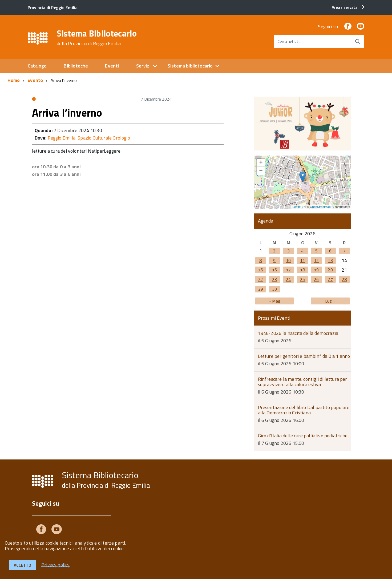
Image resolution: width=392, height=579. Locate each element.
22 (261, 279)
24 (288, 279)
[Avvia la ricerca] (358, 42)
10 (288, 260)
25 (302, 279)
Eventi (112, 66)
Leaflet (297, 207)
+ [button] (261, 163)
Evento (35, 80)
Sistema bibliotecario (190, 66)
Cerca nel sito (289, 41)
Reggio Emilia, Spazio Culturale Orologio (89, 138)
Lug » (330, 301)
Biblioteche (76, 66)
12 (316, 260)
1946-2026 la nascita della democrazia (298, 333)
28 (344, 279)
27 (330, 279)
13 (330, 260)
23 (274, 279)
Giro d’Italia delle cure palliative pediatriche (303, 436)
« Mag (274, 301)
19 (316, 270)
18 (302, 270)
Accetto (23, 565)
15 (261, 270)
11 (302, 260)
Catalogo (37, 66)
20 (330, 270)
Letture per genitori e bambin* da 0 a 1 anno (304, 356)
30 (274, 289)
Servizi (143, 66)
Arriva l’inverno (67, 113)
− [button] (261, 171)
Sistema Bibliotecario (97, 38)
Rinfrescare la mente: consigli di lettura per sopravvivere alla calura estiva (303, 382)
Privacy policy (56, 564)
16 (274, 270)
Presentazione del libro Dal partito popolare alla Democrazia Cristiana (304, 410)
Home (14, 80)
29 (261, 289)
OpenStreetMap (320, 207)
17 (288, 270)
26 (316, 279)
